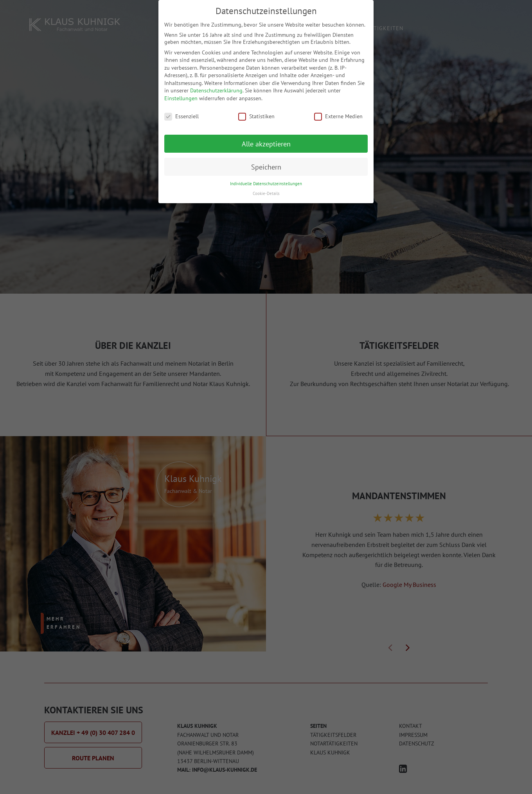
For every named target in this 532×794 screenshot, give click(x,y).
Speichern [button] (266, 160)
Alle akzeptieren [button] (266, 137)
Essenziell (182, 109)
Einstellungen (181, 91)
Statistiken (256, 109)
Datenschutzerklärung (216, 84)
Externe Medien (338, 109)
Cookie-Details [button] (266, 186)
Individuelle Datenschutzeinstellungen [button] (266, 177)
